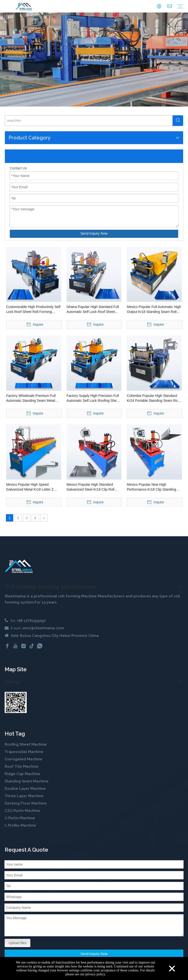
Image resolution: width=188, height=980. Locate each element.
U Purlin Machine (20, 818)
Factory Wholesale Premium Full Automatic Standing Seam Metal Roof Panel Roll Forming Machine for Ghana (32, 398)
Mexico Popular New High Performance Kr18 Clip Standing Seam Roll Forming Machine (151, 487)
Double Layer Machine (25, 789)
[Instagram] (23, 646)
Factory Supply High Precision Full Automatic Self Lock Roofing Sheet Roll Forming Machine (93, 398)
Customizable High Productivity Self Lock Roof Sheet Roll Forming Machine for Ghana (33, 309)
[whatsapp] (40, 646)
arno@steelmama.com (43, 628)
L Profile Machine (20, 825)
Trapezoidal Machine (24, 752)
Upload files (18, 943)
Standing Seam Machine (27, 781)
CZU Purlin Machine (23, 811)
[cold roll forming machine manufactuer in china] (19, 566)
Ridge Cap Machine (22, 774)
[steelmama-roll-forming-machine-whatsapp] (16, 702)
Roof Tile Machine (22, 766)
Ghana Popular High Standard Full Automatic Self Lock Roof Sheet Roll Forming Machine (93, 309)
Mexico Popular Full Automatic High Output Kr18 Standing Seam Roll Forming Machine (154, 309)
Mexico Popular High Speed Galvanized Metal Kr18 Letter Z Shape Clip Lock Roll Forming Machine (30, 487)
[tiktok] (32, 646)
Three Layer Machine (24, 796)
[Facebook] (7, 646)
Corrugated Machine (23, 759)
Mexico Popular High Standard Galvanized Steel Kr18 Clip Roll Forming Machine (90, 487)
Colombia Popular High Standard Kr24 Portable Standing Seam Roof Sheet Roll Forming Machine (154, 398)
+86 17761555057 (31, 621)
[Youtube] (15, 646)
